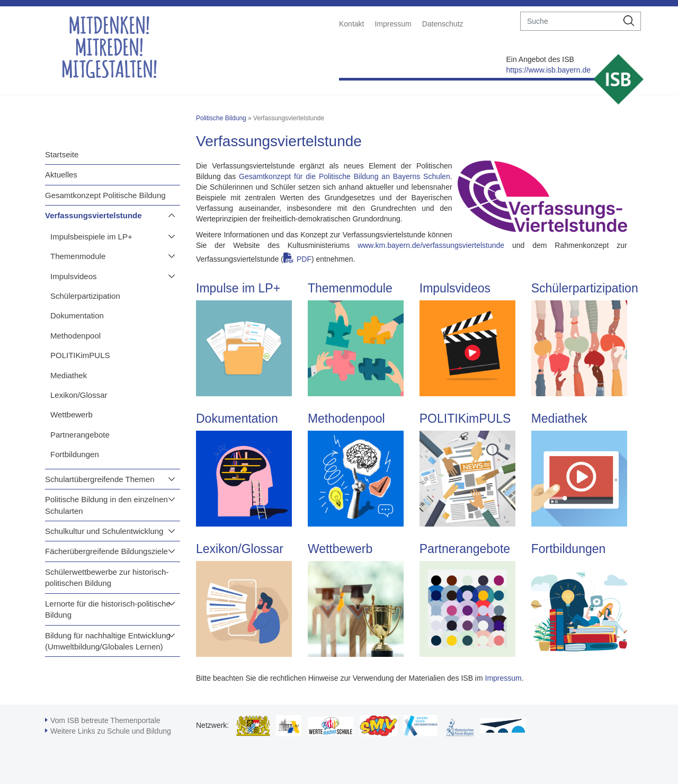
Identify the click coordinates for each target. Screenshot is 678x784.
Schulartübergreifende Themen (100, 479)
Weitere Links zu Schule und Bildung (111, 731)
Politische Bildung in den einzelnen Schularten (106, 505)
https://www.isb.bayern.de (548, 70)
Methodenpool (75, 336)
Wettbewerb (72, 415)
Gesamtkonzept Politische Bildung (105, 195)
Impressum (393, 24)
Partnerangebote (80, 435)
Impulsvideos (74, 276)
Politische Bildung (221, 118)
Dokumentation (77, 315)
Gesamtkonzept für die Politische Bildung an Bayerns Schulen (345, 176)
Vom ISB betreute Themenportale (105, 720)
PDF (304, 259)
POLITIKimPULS (80, 355)
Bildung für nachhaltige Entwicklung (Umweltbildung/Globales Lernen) (108, 641)
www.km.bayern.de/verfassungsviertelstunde (431, 245)
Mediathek (69, 375)
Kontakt (351, 24)
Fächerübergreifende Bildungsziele (106, 551)
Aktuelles (61, 175)
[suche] (569, 21)
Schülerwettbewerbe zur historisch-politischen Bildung (107, 577)
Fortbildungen (75, 454)
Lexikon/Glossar (79, 395)
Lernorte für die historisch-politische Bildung (108, 609)
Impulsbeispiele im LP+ (91, 237)
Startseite (62, 154)
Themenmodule (78, 256)
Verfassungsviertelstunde (93, 215)
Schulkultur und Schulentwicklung (104, 531)
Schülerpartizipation (85, 296)
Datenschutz (443, 24)
